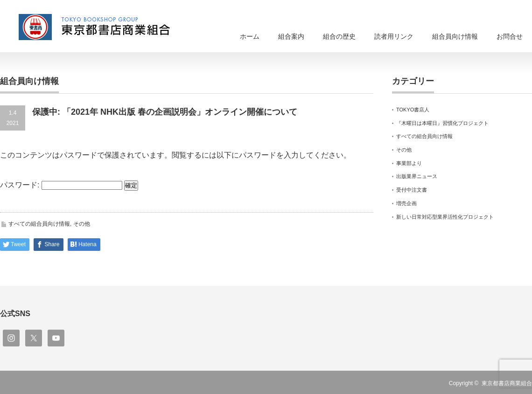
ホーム (250, 36)
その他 (82, 224)
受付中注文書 (412, 190)
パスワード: (61, 185)
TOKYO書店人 (413, 110)
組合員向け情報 (455, 36)
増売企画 (406, 203)
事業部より (409, 163)
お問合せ (510, 36)
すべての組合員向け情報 (39, 224)
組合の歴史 (339, 36)
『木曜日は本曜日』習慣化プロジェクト (442, 123)
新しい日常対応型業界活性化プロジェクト (445, 217)
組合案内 (291, 36)
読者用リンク (394, 36)
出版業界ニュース (417, 176)
